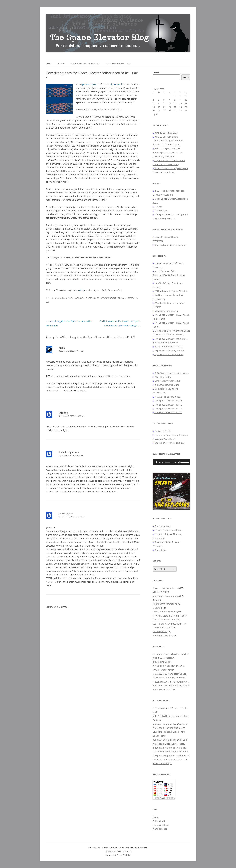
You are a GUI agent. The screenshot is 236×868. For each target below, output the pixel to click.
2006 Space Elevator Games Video (171, 373)
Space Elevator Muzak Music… (169, 443)
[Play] (157, 462)
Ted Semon (158, 708)
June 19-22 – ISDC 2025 (165, 133)
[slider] (168, 462)
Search (156, 73)
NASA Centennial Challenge (168, 347)
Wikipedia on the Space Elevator (170, 291)
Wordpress (127, 851)
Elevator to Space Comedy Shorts (170, 435)
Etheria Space (161, 211)
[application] (171, 462)
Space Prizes (160, 550)
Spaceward (116, 84)
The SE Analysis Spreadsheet (85, 63)
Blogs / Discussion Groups (166, 588)
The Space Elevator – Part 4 (167, 413)
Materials (157, 608)
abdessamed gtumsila (164, 724)
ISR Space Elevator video (166, 385)
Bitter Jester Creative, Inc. (166, 381)
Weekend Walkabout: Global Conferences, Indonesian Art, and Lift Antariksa (170, 744)
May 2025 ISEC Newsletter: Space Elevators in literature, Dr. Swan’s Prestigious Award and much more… (171, 678)
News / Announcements (80, 298)
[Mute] (179, 462)
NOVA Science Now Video (166, 397)
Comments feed (161, 825)
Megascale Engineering (165, 311)
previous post (89, 84)
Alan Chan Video (162, 377)
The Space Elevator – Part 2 (167, 405)
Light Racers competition (165, 604)
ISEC (155, 600)
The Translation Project (118, 63)
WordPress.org (160, 829)
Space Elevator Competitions (107, 298)
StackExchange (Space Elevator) (169, 245)
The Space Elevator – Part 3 (167, 409)
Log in (156, 817)
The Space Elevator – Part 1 (167, 401)
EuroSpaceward (162, 526)
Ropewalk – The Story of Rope (168, 351)
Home (49, 63)
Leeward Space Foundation (167, 530)
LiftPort (157, 207)
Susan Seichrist (124, 855)
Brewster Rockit (161, 431)
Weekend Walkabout (163, 636)
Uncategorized (160, 631)
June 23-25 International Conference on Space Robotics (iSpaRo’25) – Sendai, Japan (168, 141)
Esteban (63, 413)
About (61, 63)
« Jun (155, 114)
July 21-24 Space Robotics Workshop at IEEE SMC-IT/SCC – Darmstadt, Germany (168, 153)
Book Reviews (159, 592)
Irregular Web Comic (164, 439)
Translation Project (162, 628)
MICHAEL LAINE (160, 716)
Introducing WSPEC (162, 662)
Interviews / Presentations (166, 596)
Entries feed (159, 821)
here (82, 290)
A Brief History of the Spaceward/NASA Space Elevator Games (169, 275)
